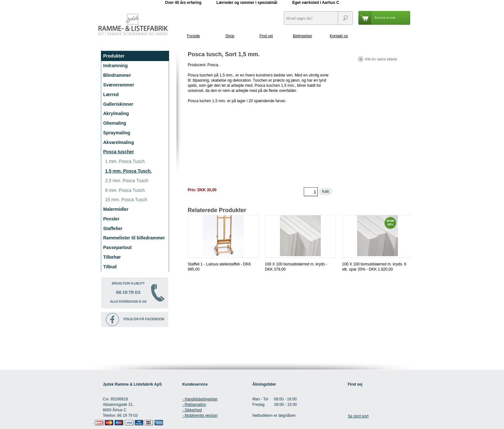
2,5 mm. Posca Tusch (127, 181)
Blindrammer (117, 75)
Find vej (266, 36)
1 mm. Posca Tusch (125, 161)
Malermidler (116, 209)
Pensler (111, 219)
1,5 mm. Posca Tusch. (128, 171)
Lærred (111, 94)
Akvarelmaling (119, 142)
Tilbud (110, 267)
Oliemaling (115, 123)
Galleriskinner (118, 104)
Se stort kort (358, 416)
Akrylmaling (116, 113)
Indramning (115, 66)
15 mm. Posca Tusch (126, 200)
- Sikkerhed (192, 410)
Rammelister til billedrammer (134, 238)
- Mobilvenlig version (200, 416)
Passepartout (117, 247)
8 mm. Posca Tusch (125, 190)
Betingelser (302, 36)
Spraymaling (117, 133)
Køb (326, 192)
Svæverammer (119, 85)
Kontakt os (339, 36)
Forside (194, 36)
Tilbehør (112, 257)
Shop (230, 36)
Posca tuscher (119, 152)
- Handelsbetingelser (200, 399)
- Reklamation (194, 405)
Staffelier (113, 228)
